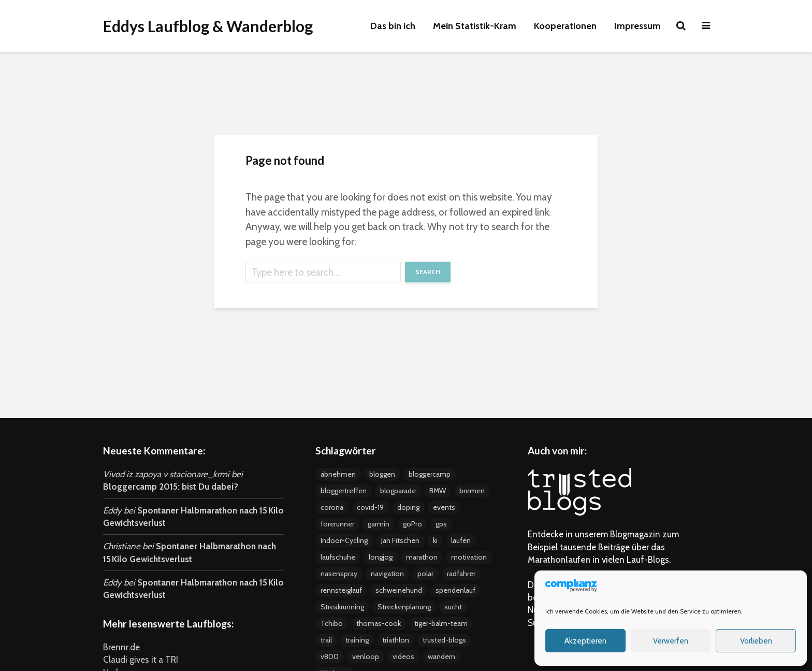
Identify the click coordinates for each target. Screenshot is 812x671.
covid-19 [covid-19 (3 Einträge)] (370, 507)
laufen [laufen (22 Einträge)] (461, 540)
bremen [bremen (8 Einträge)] (472, 491)
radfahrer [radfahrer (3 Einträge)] (461, 574)
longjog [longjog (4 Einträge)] (381, 557)
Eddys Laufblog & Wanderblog (208, 26)
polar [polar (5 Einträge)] (425, 574)
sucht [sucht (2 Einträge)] (453, 607)
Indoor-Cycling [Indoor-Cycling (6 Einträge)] (344, 540)
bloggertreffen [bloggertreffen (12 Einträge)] (344, 491)
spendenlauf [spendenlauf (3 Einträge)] (455, 590)
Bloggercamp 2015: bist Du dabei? (171, 487)
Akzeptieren (585, 641)
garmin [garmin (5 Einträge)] (379, 524)
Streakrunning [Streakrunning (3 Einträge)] (342, 607)
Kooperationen (565, 26)
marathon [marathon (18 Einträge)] (422, 557)
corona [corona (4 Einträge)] (332, 507)
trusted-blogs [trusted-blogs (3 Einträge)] (444, 640)
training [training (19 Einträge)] (357, 640)
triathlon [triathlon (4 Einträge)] (396, 640)
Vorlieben (756, 641)
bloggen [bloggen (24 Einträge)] (382, 474)
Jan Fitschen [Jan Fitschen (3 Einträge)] (400, 540)
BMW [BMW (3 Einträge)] (438, 491)
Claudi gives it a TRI (141, 660)
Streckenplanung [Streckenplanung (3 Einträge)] (404, 607)
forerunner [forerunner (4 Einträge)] (337, 524)
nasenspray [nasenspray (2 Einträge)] (339, 574)
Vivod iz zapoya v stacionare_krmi (166, 474)
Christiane (122, 546)
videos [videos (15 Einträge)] (403, 656)
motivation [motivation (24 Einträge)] (469, 557)
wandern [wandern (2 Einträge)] (441, 656)
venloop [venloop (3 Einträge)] (366, 656)
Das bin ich (393, 26)
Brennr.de (121, 647)
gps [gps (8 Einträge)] (441, 524)
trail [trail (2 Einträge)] (326, 640)
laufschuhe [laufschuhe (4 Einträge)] (338, 557)
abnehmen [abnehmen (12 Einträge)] (338, 474)
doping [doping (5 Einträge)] (408, 507)
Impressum (637, 26)
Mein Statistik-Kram (475, 26)
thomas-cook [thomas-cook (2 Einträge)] (379, 623)
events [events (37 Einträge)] (444, 507)
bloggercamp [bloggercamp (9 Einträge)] (430, 474)
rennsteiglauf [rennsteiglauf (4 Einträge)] (341, 590)
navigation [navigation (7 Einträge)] (387, 574)
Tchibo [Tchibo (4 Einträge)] (332, 623)
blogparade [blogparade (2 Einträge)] (398, 491)
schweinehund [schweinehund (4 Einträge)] (399, 590)
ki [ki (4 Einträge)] (435, 540)
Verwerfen (671, 641)
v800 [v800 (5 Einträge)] (330, 656)
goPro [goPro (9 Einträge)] (412, 524)
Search (428, 272)
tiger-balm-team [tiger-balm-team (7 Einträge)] (441, 623)
